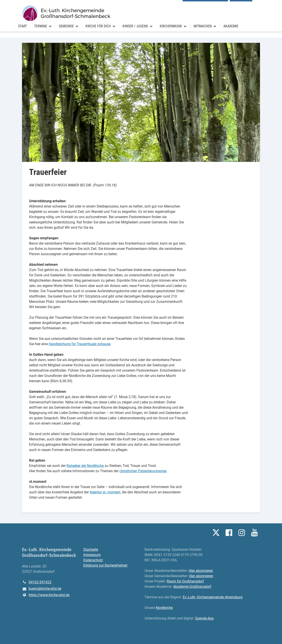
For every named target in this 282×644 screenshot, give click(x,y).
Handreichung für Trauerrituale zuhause (80, 344)
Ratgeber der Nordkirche (85, 466)
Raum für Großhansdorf (213, 4)
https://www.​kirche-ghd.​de (46, 595)
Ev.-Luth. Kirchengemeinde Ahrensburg (213, 597)
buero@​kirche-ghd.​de (42, 589)
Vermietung (249, 4)
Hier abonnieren (201, 571)
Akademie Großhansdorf (192, 587)
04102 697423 (37, 582)
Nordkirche (164, 608)
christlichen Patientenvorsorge (143, 471)
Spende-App (204, 618)
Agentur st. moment (105, 492)
